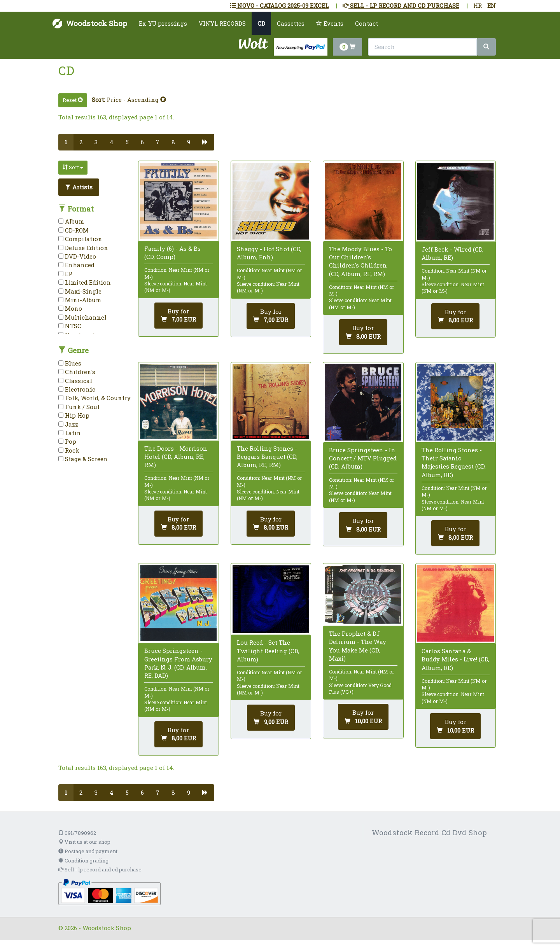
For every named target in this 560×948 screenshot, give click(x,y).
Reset (73, 100)
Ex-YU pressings (163, 23)
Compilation (80, 239)
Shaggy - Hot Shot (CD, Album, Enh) (269, 253)
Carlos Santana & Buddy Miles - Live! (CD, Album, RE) (455, 659)
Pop (67, 441)
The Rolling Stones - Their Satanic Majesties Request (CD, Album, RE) (454, 462)
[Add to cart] (178, 316)
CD (261, 23)
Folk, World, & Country (94, 398)
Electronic (77, 389)
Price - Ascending (136, 100)
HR (478, 5)
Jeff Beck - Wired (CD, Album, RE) (452, 253)
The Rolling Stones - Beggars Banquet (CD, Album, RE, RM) (267, 457)
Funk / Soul (79, 407)
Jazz (68, 424)
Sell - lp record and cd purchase (100, 869)
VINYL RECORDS (222, 23)
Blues (70, 363)
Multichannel (82, 317)
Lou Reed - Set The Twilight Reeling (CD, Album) (268, 651)
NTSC (70, 326)
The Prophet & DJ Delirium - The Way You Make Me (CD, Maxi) (358, 646)
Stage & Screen (83, 459)
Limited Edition (85, 282)
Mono (70, 308)
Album (71, 221)
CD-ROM (73, 230)
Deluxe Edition (83, 248)
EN (492, 5)
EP (65, 274)
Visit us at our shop (84, 842)
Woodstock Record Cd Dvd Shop (429, 832)
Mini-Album (80, 300)
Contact (367, 23)
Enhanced (76, 265)
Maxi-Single (80, 291)
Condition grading (83, 861)
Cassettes (291, 23)
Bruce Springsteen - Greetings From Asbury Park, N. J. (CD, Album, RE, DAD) (178, 663)
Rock (69, 450)
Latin (70, 433)
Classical (75, 381)
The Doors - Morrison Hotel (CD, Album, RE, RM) (176, 457)
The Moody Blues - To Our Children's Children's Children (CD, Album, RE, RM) (360, 261)
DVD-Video (77, 256)
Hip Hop (74, 415)
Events (330, 23)
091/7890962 (77, 833)
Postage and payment (88, 851)
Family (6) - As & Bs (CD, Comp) (172, 253)
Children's (77, 372)
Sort (73, 167)
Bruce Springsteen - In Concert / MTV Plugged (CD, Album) (363, 458)
